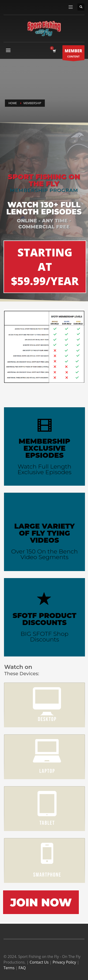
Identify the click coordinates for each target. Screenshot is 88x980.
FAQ (22, 968)
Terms (9, 968)
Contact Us (39, 962)
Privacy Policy (64, 962)
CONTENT (74, 54)
